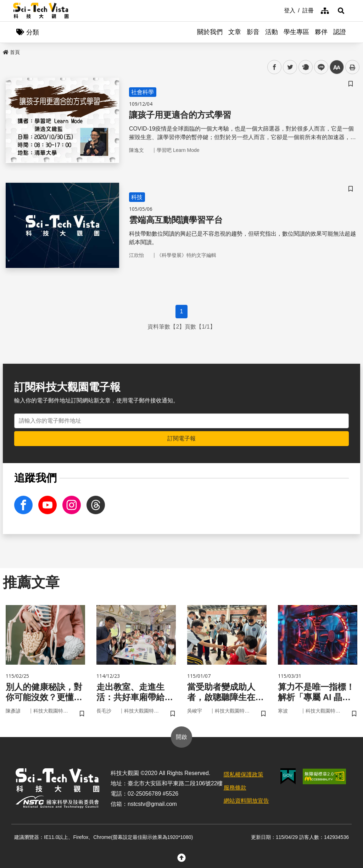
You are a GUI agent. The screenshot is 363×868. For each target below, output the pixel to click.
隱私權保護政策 (244, 774)
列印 (352, 67)
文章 (235, 32)
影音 (253, 32)
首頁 (11, 52)
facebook (275, 67)
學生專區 (296, 32)
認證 (340, 32)
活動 (272, 32)
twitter (290, 67)
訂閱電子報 (181, 438)
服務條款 (235, 788)
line (319, 67)
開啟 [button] (181, 737)
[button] (341, 11)
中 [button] (337, 67)
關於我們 (210, 32)
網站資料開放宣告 (246, 801)
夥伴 (321, 32)
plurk (305, 67)
